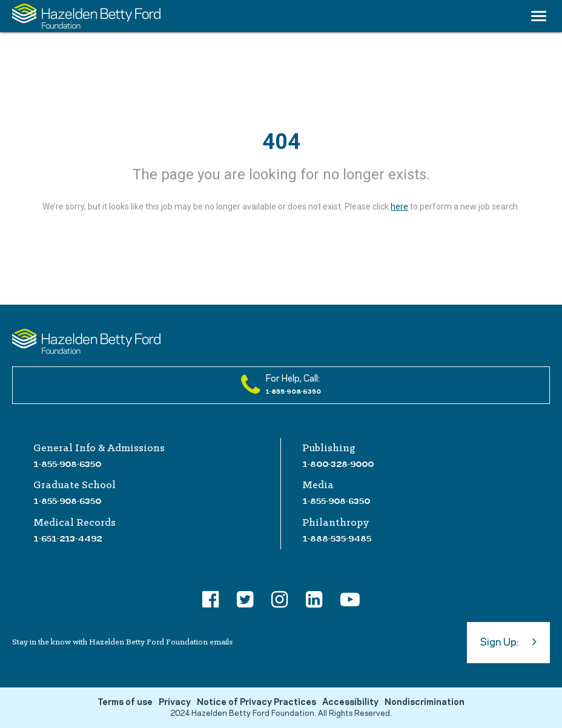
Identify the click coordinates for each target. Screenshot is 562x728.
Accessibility (350, 703)
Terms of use (125, 703)
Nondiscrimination (425, 703)
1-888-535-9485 (337, 538)
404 (281, 142)
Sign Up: (508, 641)
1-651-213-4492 (68, 538)
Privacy (175, 703)
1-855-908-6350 (67, 464)
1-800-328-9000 (338, 464)
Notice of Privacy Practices (256, 703)
